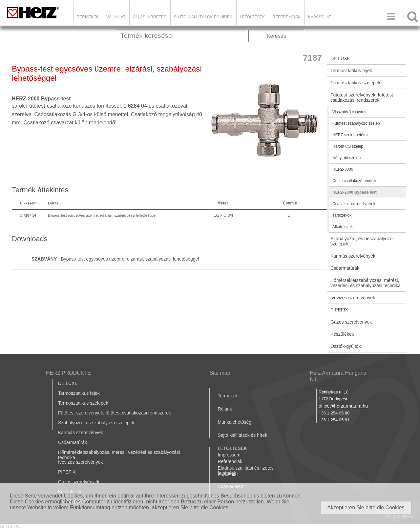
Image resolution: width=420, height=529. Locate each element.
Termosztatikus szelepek (356, 83)
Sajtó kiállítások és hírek (203, 17)
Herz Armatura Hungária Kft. (338, 376)
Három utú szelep (348, 146)
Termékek (88, 17)
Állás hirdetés (149, 17)
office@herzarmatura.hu (343, 406)
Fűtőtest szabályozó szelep (356, 123)
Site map (220, 373)
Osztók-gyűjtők (346, 346)
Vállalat (116, 17)
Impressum (229, 455)
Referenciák (286, 17)
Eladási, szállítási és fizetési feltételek (246, 471)
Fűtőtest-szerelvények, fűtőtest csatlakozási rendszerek (362, 97)
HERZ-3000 (343, 169)
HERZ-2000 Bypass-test (355, 192)
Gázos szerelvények (351, 322)
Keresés (276, 36)
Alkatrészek (343, 227)
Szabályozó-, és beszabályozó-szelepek (362, 241)
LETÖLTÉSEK (252, 17)
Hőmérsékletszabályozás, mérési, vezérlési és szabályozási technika (366, 283)
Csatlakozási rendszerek (354, 204)
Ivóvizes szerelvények (353, 298)
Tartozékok (342, 215)
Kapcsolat (320, 17)
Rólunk (225, 409)
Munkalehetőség (234, 422)
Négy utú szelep (346, 158)
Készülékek (342, 334)
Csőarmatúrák (345, 268)
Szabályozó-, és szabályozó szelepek (96, 423)
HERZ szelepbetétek (350, 135)
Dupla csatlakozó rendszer (356, 181)
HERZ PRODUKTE (68, 373)
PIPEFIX (339, 310)
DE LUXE (340, 58)
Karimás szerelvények (353, 256)
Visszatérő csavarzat (351, 112)
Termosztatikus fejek (351, 71)
